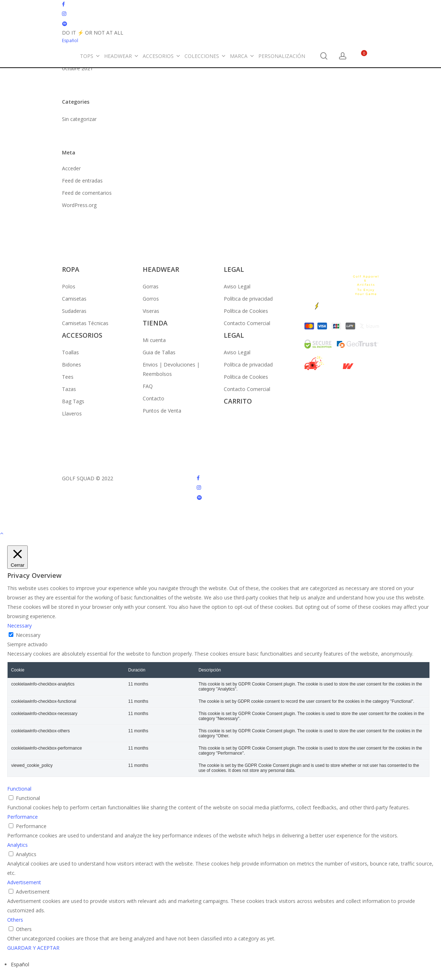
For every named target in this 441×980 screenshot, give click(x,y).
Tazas (69, 389)
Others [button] (15, 920)
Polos (69, 286)
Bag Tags (73, 401)
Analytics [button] (17, 845)
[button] (220, 534)
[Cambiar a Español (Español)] (20, 964)
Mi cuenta (154, 340)
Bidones (72, 365)
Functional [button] (19, 789)
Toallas (70, 352)
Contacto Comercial (247, 323)
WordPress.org (79, 205)
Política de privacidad (248, 299)
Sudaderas (74, 311)
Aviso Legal (237, 286)
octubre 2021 (77, 68)
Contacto (153, 398)
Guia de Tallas (159, 352)
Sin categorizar (79, 119)
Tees (68, 377)
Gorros (151, 299)
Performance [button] (23, 817)
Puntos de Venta (162, 411)
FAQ (148, 386)
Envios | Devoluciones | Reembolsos (171, 369)
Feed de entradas (82, 181)
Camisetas (74, 299)
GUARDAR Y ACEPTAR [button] (33, 948)
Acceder (71, 168)
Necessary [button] (19, 626)
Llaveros (72, 413)
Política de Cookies (246, 311)
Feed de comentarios (87, 193)
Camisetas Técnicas (85, 323)
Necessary (28, 635)
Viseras (151, 311)
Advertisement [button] (24, 882)
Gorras (151, 286)
